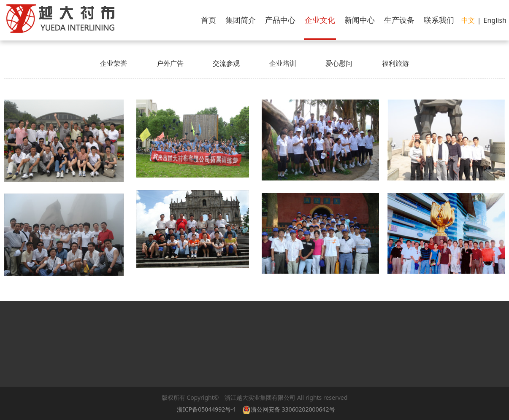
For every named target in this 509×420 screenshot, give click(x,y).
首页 (208, 20)
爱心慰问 (339, 63)
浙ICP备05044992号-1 (207, 409)
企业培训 (283, 63)
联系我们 (439, 20)
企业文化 (320, 20)
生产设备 (399, 20)
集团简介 (241, 20)
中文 (468, 20)
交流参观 (226, 63)
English (495, 20)
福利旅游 (395, 63)
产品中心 (280, 20)
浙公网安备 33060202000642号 (290, 409)
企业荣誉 (114, 63)
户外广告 (170, 63)
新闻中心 (360, 20)
